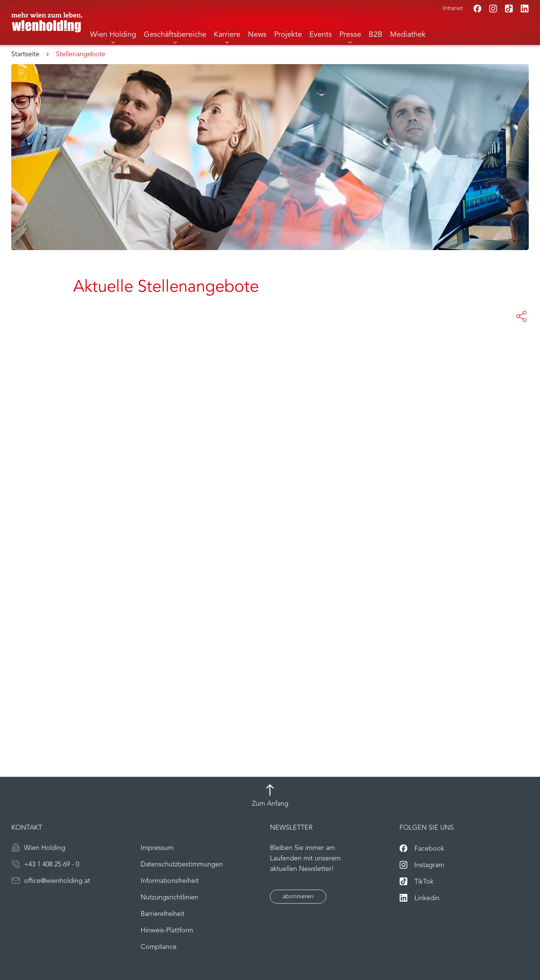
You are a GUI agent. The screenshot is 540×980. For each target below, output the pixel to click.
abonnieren (298, 897)
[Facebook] (477, 9)
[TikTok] (509, 9)
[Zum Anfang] (270, 797)
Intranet (453, 9)
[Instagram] (493, 9)
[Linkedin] (525, 9)
